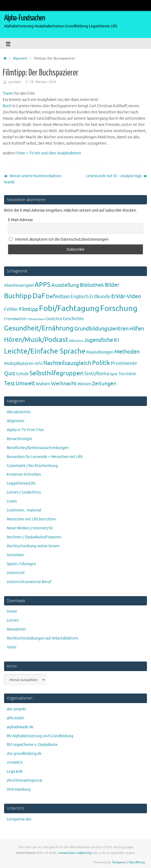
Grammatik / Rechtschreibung (32, 466)
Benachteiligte (20, 439)
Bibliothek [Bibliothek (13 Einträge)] (92, 285)
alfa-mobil (15, 718)
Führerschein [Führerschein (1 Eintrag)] (36, 319)
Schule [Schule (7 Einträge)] (22, 374)
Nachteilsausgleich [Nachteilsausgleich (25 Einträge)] (67, 363)
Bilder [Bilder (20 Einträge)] (112, 285)
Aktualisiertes (19, 412)
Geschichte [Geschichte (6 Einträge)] (73, 319)
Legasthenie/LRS (21, 483)
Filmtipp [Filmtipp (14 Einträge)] (29, 309)
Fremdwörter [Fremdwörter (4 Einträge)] (15, 319)
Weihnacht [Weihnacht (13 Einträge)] (64, 384)
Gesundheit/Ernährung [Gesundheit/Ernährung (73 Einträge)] (39, 328)
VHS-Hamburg (19, 789)
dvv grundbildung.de (24, 754)
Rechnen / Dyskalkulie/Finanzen (34, 537)
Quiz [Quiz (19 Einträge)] (10, 373)
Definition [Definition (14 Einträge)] (58, 297)
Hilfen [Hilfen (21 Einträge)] (137, 329)
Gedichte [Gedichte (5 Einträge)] (54, 319)
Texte (12, 647)
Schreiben (15, 555)
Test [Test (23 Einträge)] (9, 383)
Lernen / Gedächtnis (24, 492)
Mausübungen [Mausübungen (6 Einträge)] (100, 352)
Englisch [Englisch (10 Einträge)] (80, 297)
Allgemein (20, 58)
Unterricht (16, 573)
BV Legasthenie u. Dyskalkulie (32, 745)
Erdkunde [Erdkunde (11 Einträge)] (100, 297)
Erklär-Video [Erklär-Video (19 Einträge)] (126, 296)
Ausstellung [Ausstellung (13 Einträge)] (65, 285)
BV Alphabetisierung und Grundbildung (40, 736)
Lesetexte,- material (24, 510)
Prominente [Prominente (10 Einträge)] (124, 363)
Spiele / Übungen (21, 564)
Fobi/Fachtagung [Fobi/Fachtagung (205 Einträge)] (69, 308)
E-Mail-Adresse (20, 220)
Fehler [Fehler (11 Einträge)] (11, 309)
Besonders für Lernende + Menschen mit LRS (45, 457)
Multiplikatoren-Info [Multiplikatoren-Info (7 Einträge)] (23, 363)
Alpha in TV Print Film (25, 430)
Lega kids (15, 772)
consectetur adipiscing (75, 853)
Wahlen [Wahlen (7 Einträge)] (43, 384)
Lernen (13, 620)
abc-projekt (17, 709)
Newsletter (17, 629)
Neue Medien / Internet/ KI (30, 528)
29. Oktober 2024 (43, 82)
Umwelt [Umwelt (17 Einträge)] (25, 384)
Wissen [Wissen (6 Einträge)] (84, 384)
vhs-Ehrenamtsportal (24, 780)
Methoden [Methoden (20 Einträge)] (127, 352)
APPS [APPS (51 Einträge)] (43, 285)
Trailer (8, 93)
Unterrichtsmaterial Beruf (29, 582)
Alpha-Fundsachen (24, 18)
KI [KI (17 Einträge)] (116, 340)
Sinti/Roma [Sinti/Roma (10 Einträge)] (97, 374)
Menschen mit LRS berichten (31, 519)
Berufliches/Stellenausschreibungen (38, 448)
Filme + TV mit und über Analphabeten (48, 153)
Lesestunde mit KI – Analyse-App (116, 176)
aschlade (15, 82)
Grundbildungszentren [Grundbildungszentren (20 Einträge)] (101, 329)
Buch (7, 106)
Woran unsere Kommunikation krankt (33, 179)
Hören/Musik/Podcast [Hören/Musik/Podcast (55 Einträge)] (36, 340)
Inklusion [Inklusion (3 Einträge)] (76, 341)
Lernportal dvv (19, 819)
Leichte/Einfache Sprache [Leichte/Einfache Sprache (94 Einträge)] (45, 351)
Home (12, 611)
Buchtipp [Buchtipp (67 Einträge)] (18, 296)
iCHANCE (15, 763)
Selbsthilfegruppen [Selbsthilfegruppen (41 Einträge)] (57, 373)
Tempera (119, 862)
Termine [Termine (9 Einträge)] (127, 374)
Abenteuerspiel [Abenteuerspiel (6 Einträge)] (19, 285)
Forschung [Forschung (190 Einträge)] (119, 308)
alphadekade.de (20, 727)
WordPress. (137, 862)
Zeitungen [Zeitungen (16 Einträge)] (104, 384)
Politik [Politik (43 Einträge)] (101, 363)
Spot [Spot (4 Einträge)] (114, 374)
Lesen (12, 501)
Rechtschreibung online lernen (33, 546)
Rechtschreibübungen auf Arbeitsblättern (42, 638)
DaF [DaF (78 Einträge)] (39, 296)
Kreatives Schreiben (24, 474)
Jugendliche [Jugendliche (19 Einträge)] (99, 340)
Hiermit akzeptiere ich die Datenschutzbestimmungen (59, 239)
